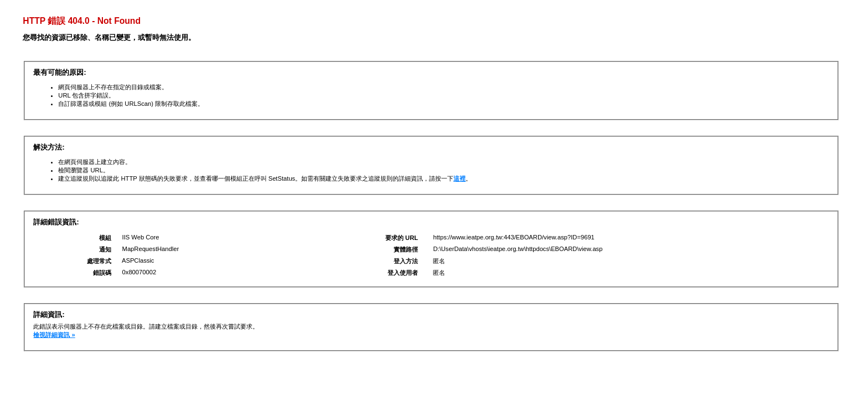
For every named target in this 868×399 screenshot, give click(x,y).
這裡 (459, 178)
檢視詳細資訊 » (54, 335)
